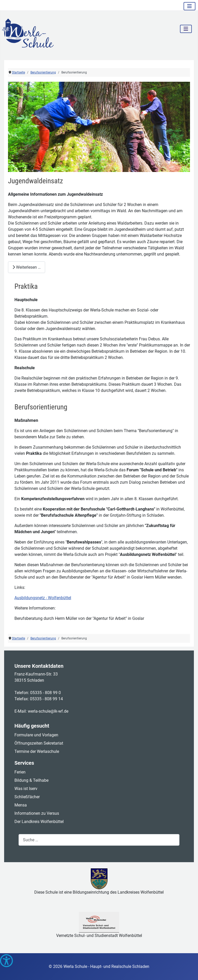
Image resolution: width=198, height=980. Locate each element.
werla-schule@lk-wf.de (48, 711)
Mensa (21, 805)
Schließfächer (27, 797)
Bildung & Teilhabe (31, 780)
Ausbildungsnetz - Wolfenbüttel (43, 598)
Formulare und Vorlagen (36, 735)
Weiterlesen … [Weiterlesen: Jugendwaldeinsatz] (27, 267)
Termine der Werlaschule (37, 751)
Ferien (20, 772)
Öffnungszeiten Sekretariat (39, 743)
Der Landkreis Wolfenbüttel (39, 822)
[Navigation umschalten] (189, 6)
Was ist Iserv (26, 789)
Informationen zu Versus (37, 813)
